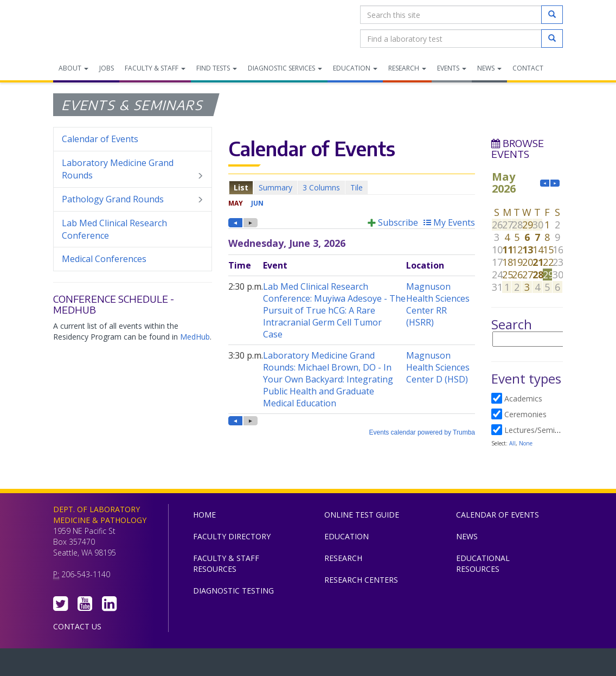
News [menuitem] (489, 68)
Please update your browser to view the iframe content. (352, 187)
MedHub (195, 337)
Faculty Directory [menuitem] (232, 536)
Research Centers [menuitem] (361, 580)
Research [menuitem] (407, 68)
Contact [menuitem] (528, 68)
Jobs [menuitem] (107, 68)
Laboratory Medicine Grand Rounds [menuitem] (133, 169)
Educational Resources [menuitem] (483, 563)
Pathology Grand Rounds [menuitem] (133, 199)
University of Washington (354, 665)
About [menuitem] (73, 68)
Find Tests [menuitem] (217, 68)
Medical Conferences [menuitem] (104, 259)
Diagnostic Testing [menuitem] (233, 591)
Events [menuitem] (452, 68)
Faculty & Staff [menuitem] (155, 68)
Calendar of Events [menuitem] (100, 139)
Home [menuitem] (204, 515)
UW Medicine (219, 665)
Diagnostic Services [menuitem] (285, 68)
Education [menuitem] (355, 68)
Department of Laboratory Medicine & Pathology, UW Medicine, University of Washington (109, 27)
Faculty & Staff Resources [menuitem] (226, 563)
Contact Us (77, 626)
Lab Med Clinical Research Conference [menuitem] (114, 229)
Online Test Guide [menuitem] (362, 515)
